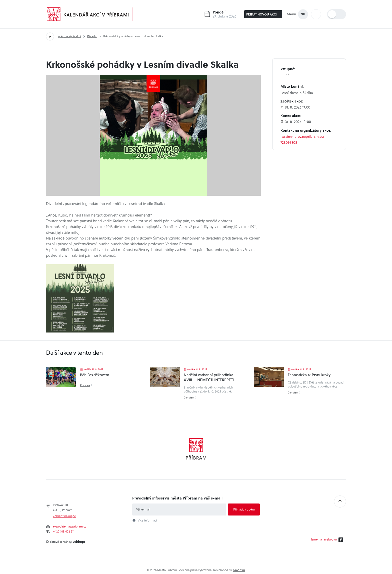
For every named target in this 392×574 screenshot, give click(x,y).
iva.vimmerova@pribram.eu (302, 136)
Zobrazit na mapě (64, 516)
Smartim (239, 570)
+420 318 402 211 (64, 531)
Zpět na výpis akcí (69, 36)
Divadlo (92, 36)
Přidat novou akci (264, 14)
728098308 (289, 142)
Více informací (147, 520)
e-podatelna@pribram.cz (70, 526)
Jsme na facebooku (328, 540)
